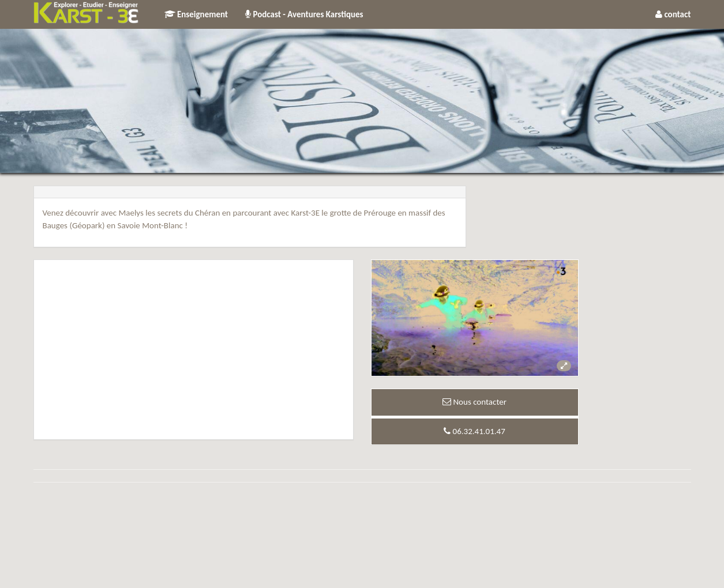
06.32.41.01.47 (474, 431)
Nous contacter (474, 402)
